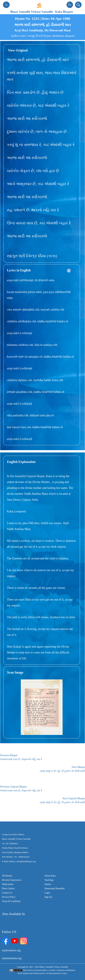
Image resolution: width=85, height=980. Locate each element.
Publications (8, 884)
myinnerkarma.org (12, 958)
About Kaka (50, 876)
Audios (48, 884)
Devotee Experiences (12, 880)
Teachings (49, 880)
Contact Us (7, 893)
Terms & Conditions (11, 901)
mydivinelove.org (11, 950)
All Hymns (7, 876)
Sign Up (48, 897)
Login (47, 893)
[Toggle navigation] (6, 5)
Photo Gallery (8, 888)
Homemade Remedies (55, 888)
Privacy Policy (9, 897)
